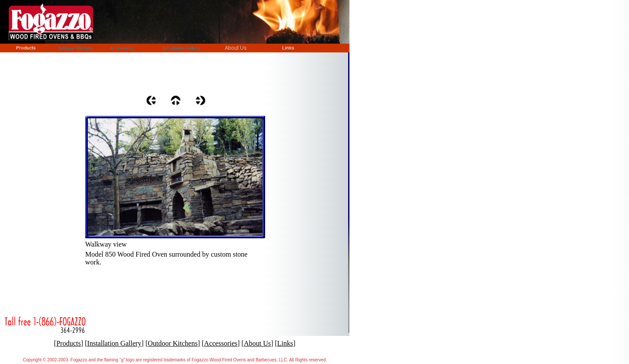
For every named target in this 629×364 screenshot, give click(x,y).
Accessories (221, 343)
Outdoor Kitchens (173, 343)
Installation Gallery (114, 343)
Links (285, 343)
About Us (257, 343)
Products (69, 343)
